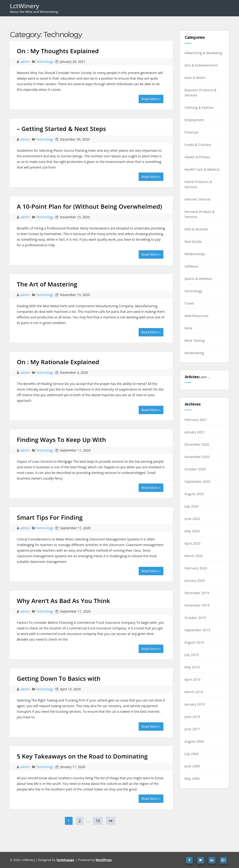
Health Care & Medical (202, 169)
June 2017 (192, 729)
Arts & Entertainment (201, 65)
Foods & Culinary (198, 145)
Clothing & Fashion (199, 108)
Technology (45, 62)
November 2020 (197, 457)
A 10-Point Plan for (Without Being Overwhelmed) (89, 206)
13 (98, 821)
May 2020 (192, 531)
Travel (189, 303)
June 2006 (192, 766)
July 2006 (192, 754)
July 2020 (192, 506)
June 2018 (192, 717)
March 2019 (194, 692)
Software (192, 266)
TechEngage (65, 860)
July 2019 (192, 655)
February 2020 (196, 568)
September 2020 (198, 482)
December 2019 (197, 593)
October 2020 (195, 469)
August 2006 (194, 741)
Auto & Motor (195, 78)
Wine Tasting (195, 340)
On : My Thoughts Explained (58, 51)
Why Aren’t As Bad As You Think (63, 601)
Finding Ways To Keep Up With (61, 440)
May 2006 (192, 778)
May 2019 (192, 667)
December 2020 (197, 444)
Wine (189, 328)
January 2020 (195, 580)
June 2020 (192, 519)
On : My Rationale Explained (58, 362)
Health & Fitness (197, 157)
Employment (195, 120)
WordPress (104, 860)
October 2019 (195, 618)
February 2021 (196, 420)
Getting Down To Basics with (59, 678)
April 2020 (193, 543)
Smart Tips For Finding (50, 517)
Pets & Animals (196, 229)
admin (26, 62)
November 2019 (197, 605)
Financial (192, 132)
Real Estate (193, 242)
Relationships (195, 254)
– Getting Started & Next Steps (61, 129)
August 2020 (194, 494)
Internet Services (198, 199)
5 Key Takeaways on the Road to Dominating (82, 756)
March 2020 (194, 556)
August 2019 (194, 642)
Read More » (151, 99)
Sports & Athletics (199, 279)
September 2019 (198, 630)
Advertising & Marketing (203, 53)
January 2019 (195, 704)
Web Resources (197, 316)
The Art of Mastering (47, 284)
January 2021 (195, 432)
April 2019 (193, 679)
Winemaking (194, 353)
